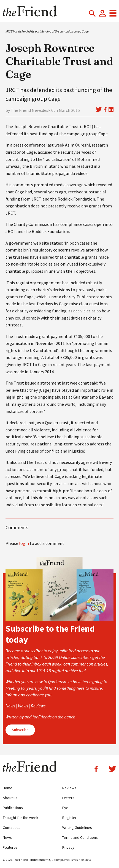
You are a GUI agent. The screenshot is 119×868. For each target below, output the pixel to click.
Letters (68, 798)
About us (10, 798)
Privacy (68, 847)
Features (10, 847)
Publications (13, 808)
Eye (65, 808)
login (24, 543)
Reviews (69, 788)
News (7, 837)
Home (8, 788)
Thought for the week (21, 818)
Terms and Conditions (80, 837)
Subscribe (20, 730)
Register (69, 818)
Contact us (12, 828)
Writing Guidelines (77, 828)
